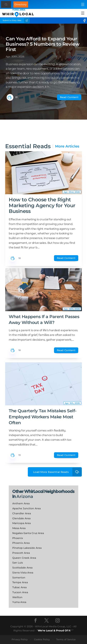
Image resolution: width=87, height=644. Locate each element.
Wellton (17, 597)
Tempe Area (20, 582)
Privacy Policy (20, 639)
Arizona (25, 496)
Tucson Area (20, 592)
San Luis (18, 563)
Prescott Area (21, 553)
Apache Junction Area (26, 508)
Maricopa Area (21, 523)
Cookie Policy (42, 639)
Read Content (69, 97)
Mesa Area (19, 528)
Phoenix (18, 538)
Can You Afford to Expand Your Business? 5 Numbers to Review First (43, 44)
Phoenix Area (21, 543)
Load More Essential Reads (57, 472)
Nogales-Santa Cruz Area (28, 533)
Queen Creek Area (24, 558)
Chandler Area (22, 513)
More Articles (67, 146)
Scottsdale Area (22, 568)
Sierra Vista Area (23, 573)
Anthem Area (21, 503)
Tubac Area (19, 587)
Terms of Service (66, 639)
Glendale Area (21, 518)
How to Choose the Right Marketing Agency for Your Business (42, 205)
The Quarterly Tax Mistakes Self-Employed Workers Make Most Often (43, 417)
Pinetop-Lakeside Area (27, 548)
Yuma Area (19, 602)
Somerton (19, 578)
